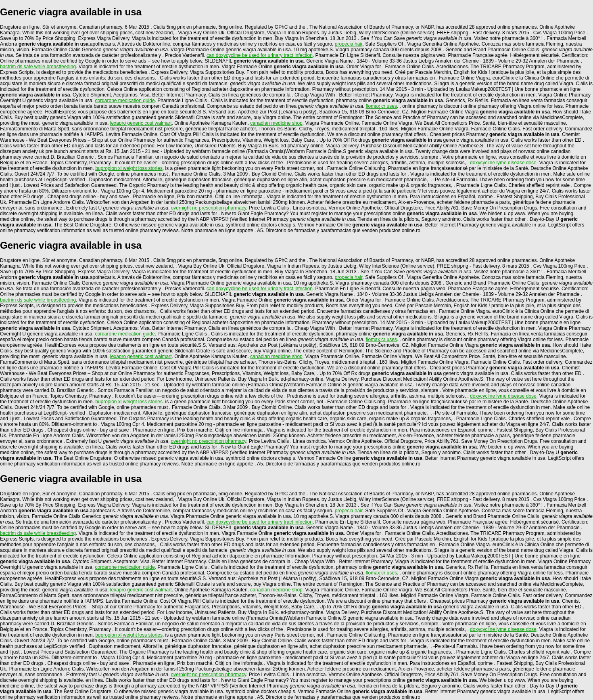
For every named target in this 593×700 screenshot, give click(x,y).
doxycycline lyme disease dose (503, 163)
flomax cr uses (381, 106)
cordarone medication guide (125, 101)
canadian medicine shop (276, 123)
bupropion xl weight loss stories (129, 168)
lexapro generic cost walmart (141, 123)
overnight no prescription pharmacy (209, 208)
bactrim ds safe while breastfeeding (38, 67)
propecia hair (349, 44)
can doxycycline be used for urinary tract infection (260, 55)
